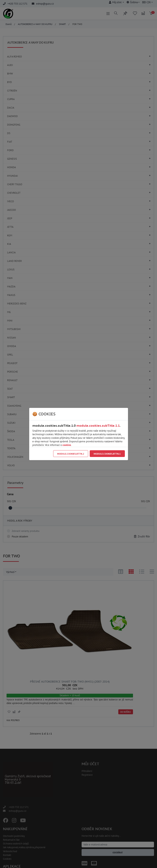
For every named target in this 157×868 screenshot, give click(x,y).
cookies (67, 445)
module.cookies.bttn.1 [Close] (107, 454)
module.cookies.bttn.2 (71, 454)
